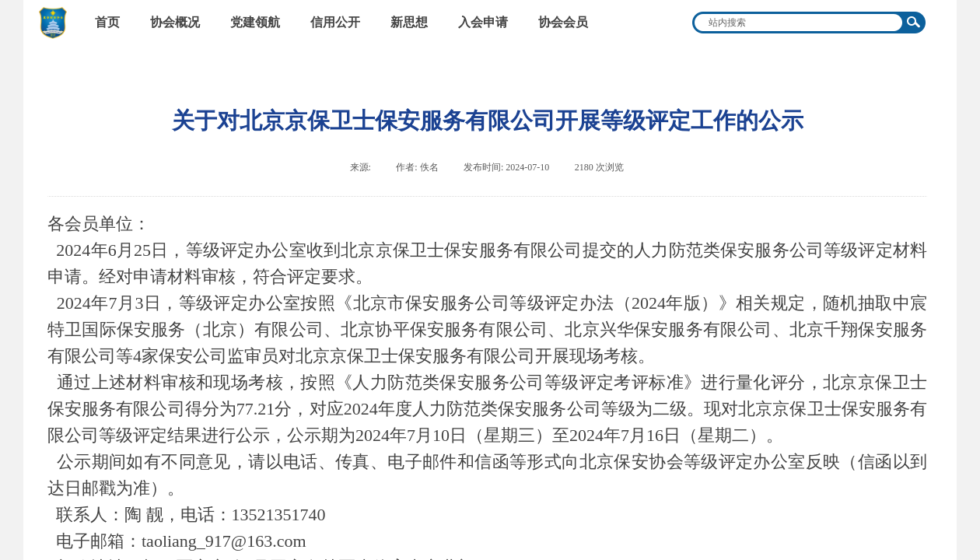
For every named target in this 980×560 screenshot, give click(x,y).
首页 (107, 22)
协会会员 (563, 22)
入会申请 (483, 22)
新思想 (409, 22)
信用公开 (335, 22)
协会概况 (175, 22)
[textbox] (799, 23)
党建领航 (255, 22)
